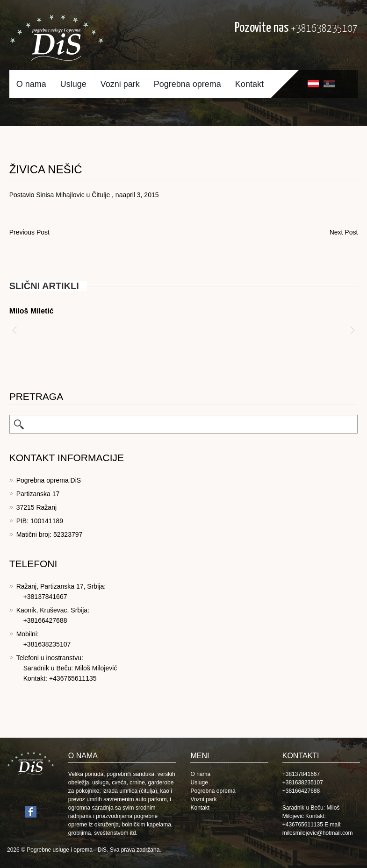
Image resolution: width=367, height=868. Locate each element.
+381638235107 (324, 29)
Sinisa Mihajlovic (60, 195)
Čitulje (101, 195)
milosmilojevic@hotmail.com (318, 833)
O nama (31, 84)
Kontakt (249, 84)
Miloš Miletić (32, 311)
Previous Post (29, 232)
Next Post (344, 232)
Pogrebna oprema (187, 84)
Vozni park (120, 84)
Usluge (73, 84)
